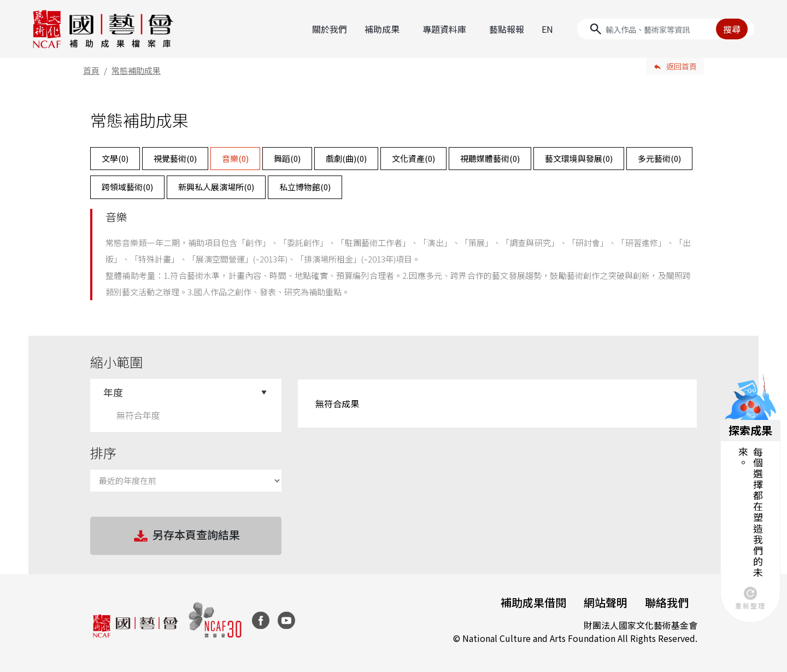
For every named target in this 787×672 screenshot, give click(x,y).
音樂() (235, 158)
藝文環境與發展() (579, 158)
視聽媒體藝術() (490, 158)
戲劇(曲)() (346, 158)
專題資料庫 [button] (444, 29)
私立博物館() (305, 187)
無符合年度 (138, 415)
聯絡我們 (667, 602)
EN (547, 29)
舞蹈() (287, 158)
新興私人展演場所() (216, 187)
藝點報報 (507, 29)
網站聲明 (606, 602)
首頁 (91, 70)
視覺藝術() (175, 158)
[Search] (666, 29)
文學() (115, 158)
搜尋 (732, 29)
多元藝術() (659, 158)
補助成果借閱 (533, 602)
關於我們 (330, 29)
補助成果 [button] (382, 29)
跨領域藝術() (127, 187)
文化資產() (413, 158)
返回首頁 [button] (682, 66)
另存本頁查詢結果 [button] (186, 536)
